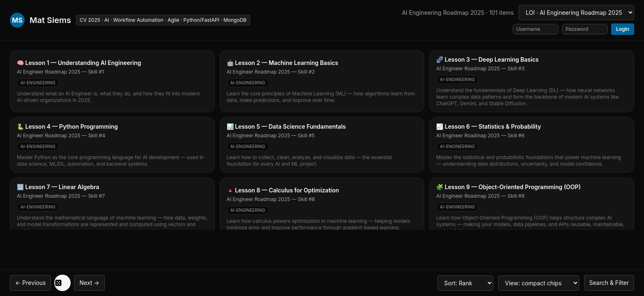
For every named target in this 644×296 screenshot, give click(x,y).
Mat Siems (50, 20)
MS (17, 20)
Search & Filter (609, 283)
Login (623, 29)
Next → (89, 283)
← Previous (30, 283)
